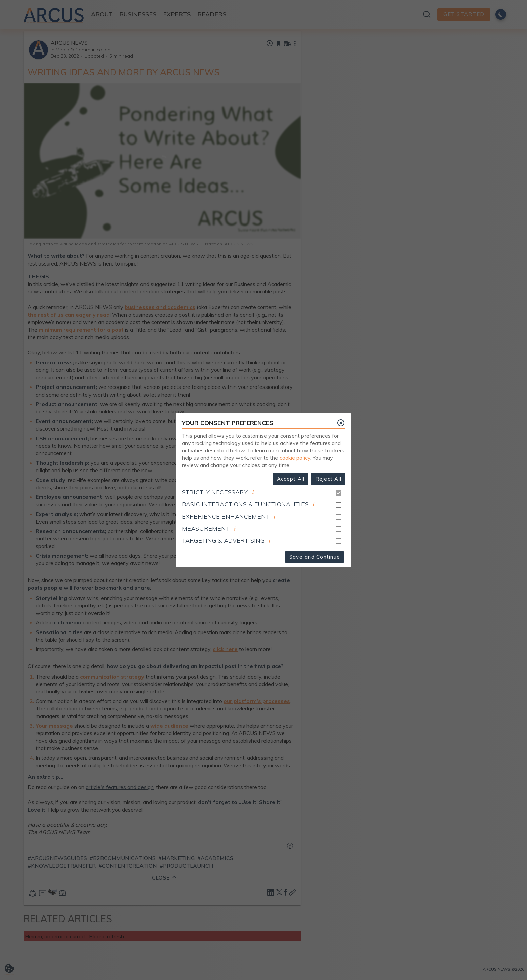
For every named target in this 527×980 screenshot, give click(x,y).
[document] (253, 492)
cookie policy (295, 458)
